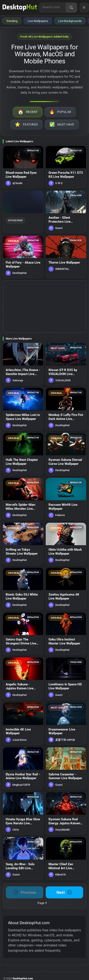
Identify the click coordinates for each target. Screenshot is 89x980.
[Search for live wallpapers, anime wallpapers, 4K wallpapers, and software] (53, 7)
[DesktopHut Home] (20, 8)
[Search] (71, 8)
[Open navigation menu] (84, 8)
